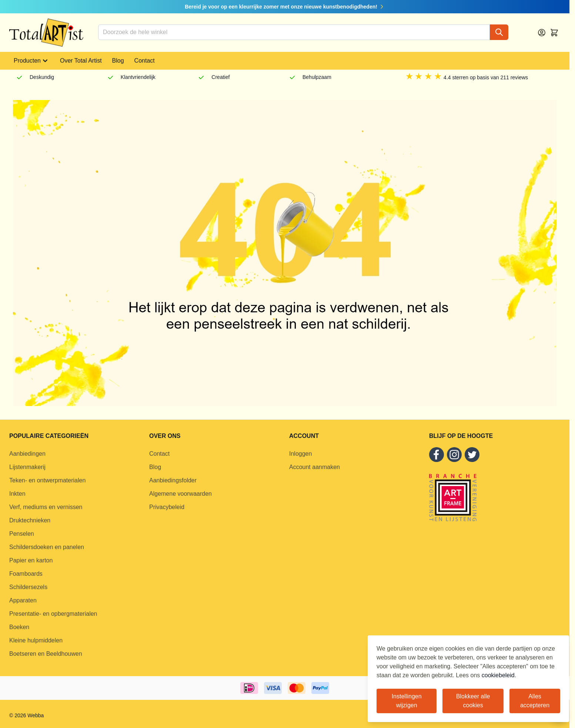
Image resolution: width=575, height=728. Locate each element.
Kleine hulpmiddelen (36, 640)
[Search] (499, 32)
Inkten (17, 494)
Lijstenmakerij (27, 467)
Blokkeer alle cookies (473, 701)
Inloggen (300, 454)
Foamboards (26, 574)
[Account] (542, 33)
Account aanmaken (315, 467)
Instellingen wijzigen (407, 701)
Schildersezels (28, 587)
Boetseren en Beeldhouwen (46, 654)
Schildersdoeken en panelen (47, 547)
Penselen (22, 534)
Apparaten (23, 600)
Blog (118, 61)
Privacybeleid (167, 507)
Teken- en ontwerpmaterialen (47, 480)
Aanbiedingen (27, 454)
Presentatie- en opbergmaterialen (53, 614)
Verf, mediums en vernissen (46, 507)
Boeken (19, 627)
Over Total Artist (81, 61)
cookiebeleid (498, 675)
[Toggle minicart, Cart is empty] (554, 33)
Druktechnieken (30, 520)
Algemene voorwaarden (180, 494)
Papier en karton (31, 560)
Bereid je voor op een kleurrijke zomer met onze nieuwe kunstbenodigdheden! (285, 7)
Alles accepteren (535, 701)
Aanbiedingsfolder (173, 480)
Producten (32, 61)
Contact (145, 61)
